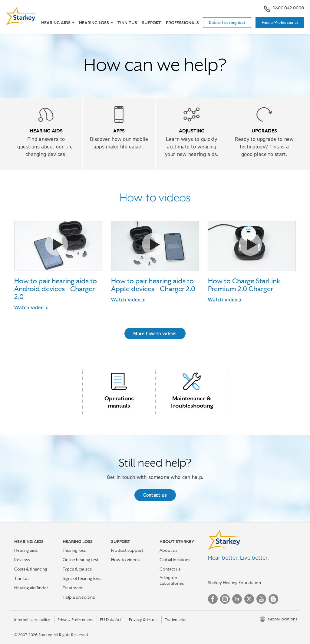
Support (152, 23)
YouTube (261, 599)
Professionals (182, 23)
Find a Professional (280, 22)
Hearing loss (74, 550)
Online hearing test (227, 22)
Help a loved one (79, 597)
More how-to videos (155, 333)
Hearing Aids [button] (56, 23)
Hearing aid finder (31, 588)
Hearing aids (26, 550)
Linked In (237, 599)
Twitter (249, 599)
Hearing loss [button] (94, 23)
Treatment (73, 588)
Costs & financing (31, 569)
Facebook (213, 599)
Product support (127, 550)
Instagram (225, 599)
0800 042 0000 (284, 9)
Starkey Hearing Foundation (234, 583)
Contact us (155, 495)
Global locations (175, 560)
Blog (273, 599)
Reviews (22, 560)
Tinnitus (127, 23)
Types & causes (77, 569)
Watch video (29, 307)
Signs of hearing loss (82, 578)
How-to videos (125, 560)
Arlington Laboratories (172, 580)
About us (168, 550)
